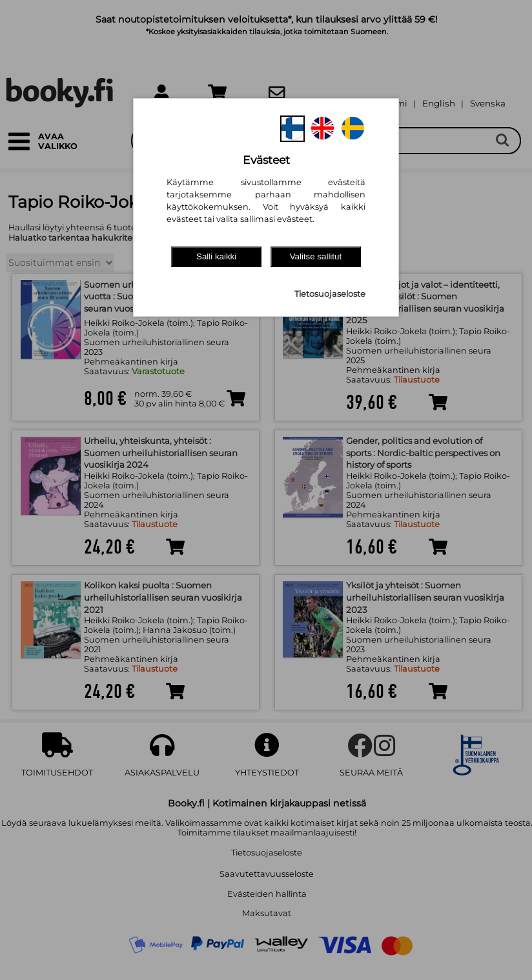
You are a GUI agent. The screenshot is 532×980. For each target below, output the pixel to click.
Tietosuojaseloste (330, 294)
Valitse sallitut (316, 256)
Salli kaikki (216, 256)
